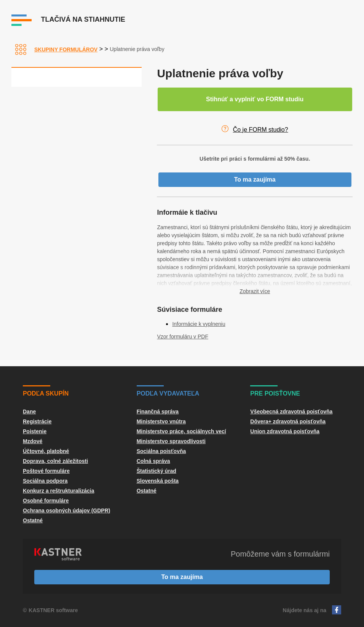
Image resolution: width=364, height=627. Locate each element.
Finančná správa (158, 412)
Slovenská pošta (158, 481)
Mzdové (33, 441)
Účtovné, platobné (46, 451)
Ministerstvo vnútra (161, 421)
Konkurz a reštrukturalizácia (59, 491)
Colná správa (153, 461)
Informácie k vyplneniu (199, 324)
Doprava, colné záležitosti (55, 461)
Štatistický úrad (156, 471)
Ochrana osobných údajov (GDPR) (66, 511)
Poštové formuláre (46, 471)
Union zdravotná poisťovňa (285, 431)
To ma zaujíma (255, 179)
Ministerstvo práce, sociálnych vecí (181, 431)
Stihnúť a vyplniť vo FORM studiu (255, 99)
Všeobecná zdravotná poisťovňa (291, 412)
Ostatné (33, 520)
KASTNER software (53, 610)
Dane (29, 412)
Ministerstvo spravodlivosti (171, 441)
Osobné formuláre (46, 501)
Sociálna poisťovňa (161, 451)
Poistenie (35, 431)
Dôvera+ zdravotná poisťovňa (288, 421)
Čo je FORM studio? (261, 130)
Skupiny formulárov (66, 49)
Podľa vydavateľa (168, 393)
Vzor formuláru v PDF (183, 337)
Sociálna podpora (45, 481)
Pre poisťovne (275, 393)
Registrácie (37, 421)
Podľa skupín (46, 393)
